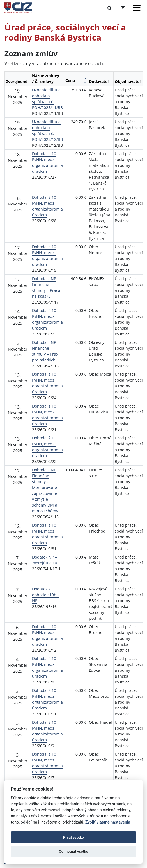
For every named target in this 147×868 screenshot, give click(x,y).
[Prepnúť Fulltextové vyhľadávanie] (110, 8)
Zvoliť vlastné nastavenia (108, 822)
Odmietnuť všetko (73, 851)
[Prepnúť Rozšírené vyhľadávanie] (123, 8)
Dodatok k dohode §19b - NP (45, 595)
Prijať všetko (73, 837)
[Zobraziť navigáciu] (137, 8)
